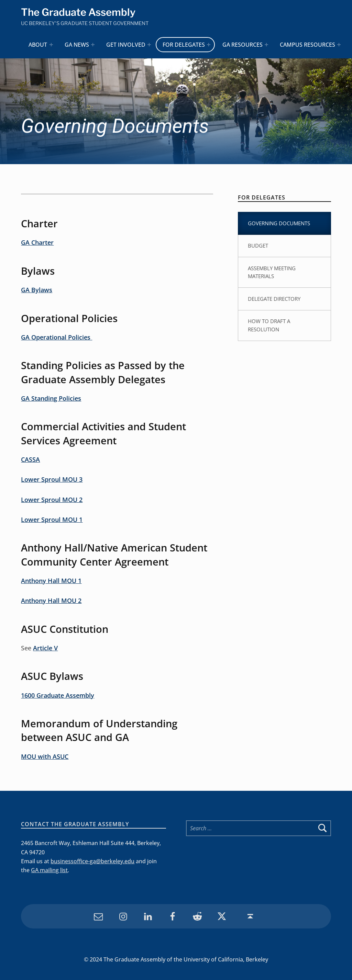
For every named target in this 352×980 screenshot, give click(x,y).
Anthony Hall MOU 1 (51, 581)
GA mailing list (49, 870)
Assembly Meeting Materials (272, 272)
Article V (45, 648)
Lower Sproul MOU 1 (52, 520)
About (38, 45)
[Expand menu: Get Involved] (149, 45)
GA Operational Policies (57, 337)
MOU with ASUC (45, 756)
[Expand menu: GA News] (93, 45)
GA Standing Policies (51, 398)
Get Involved (126, 45)
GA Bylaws (37, 290)
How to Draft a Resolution (269, 325)
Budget (258, 246)
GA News (77, 45)
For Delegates (184, 45)
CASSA (30, 459)
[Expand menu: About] (51, 45)
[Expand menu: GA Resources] (266, 45)
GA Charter (37, 242)
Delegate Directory (274, 299)
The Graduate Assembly (78, 12)
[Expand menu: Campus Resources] (339, 45)
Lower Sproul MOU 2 (52, 500)
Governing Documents (279, 223)
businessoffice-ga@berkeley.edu (92, 861)
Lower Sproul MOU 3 (52, 479)
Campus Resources (307, 45)
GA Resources (243, 45)
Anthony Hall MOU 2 (51, 601)
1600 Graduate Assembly (58, 695)
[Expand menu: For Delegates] (209, 45)
